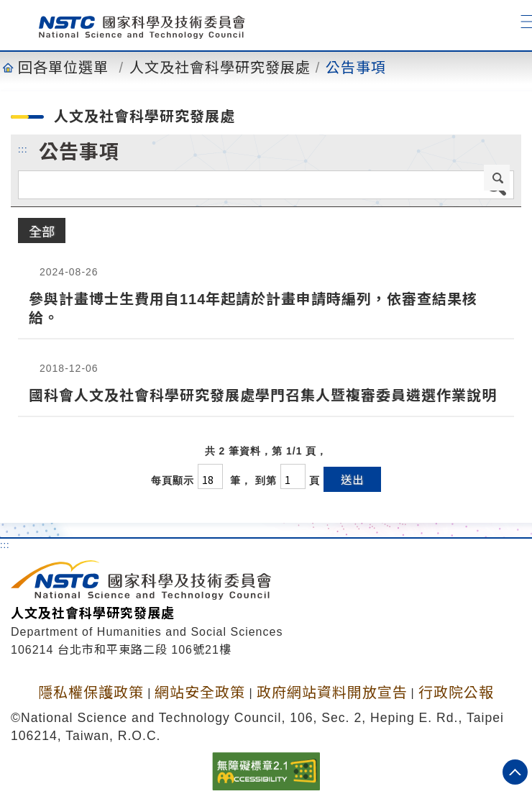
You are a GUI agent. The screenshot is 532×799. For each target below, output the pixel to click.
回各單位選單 (63, 68)
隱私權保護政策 (91, 693)
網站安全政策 (200, 693)
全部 (42, 231)
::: (23, 149)
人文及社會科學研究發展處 (220, 68)
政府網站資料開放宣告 (332, 693)
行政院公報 (456, 693)
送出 (352, 479)
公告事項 (356, 68)
